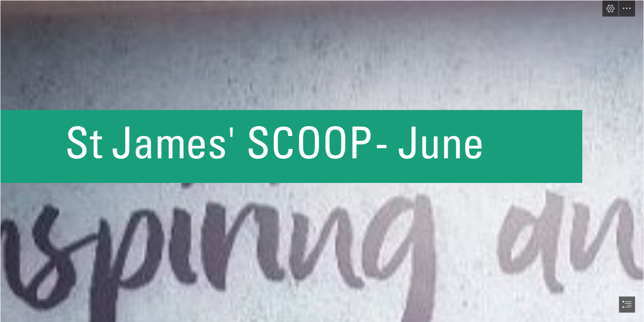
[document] (322, 161)
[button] (610, 8)
